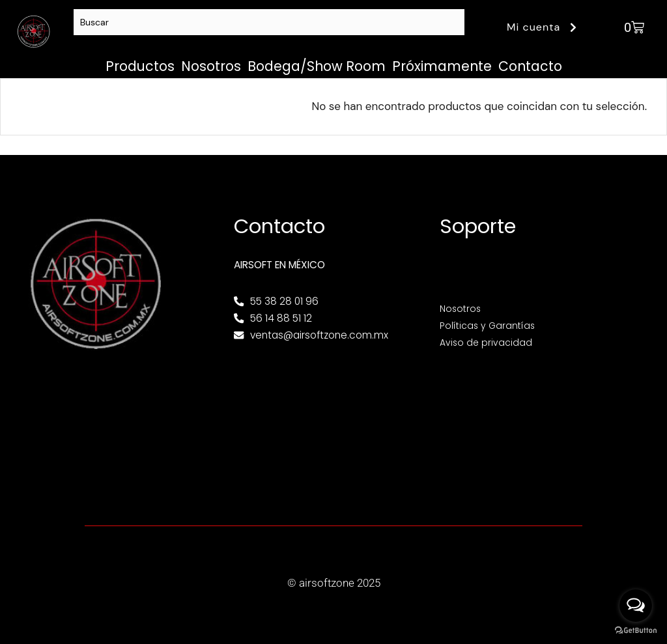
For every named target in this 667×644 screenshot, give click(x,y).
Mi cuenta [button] (544, 27)
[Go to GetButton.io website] (636, 631)
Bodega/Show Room (317, 66)
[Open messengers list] (636, 606)
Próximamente (442, 66)
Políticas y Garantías (490, 325)
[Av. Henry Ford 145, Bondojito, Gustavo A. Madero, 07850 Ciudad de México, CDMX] (333, 426)
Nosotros (211, 66)
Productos (140, 66)
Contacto (530, 66)
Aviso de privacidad (487, 342)
